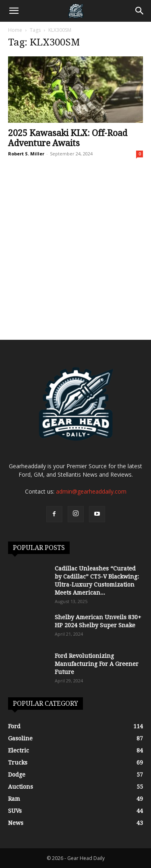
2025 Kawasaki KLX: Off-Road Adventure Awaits (68, 138)
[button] (14, 11)
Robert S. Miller (26, 154)
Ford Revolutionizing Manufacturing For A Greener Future (97, 664)
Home (15, 30)
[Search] (140, 11)
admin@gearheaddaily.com (91, 491)
